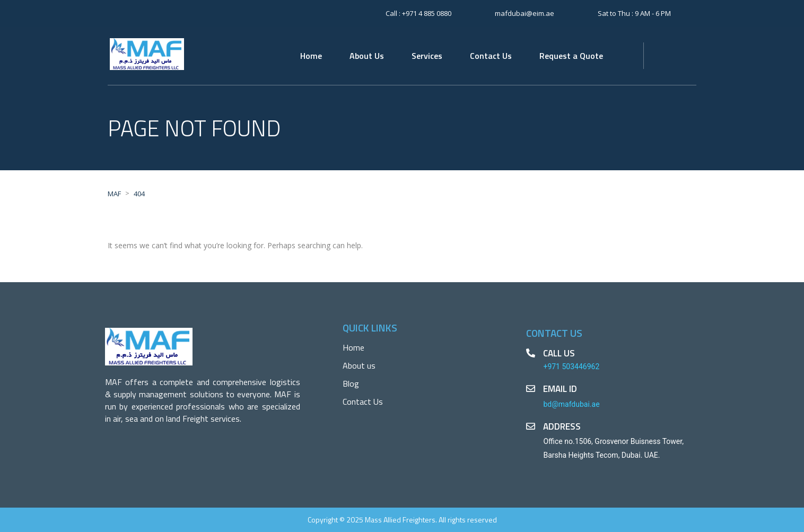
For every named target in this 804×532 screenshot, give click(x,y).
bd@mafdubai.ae (571, 404)
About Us (367, 56)
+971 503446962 (571, 367)
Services (427, 56)
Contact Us (491, 56)
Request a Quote (571, 56)
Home (311, 56)
